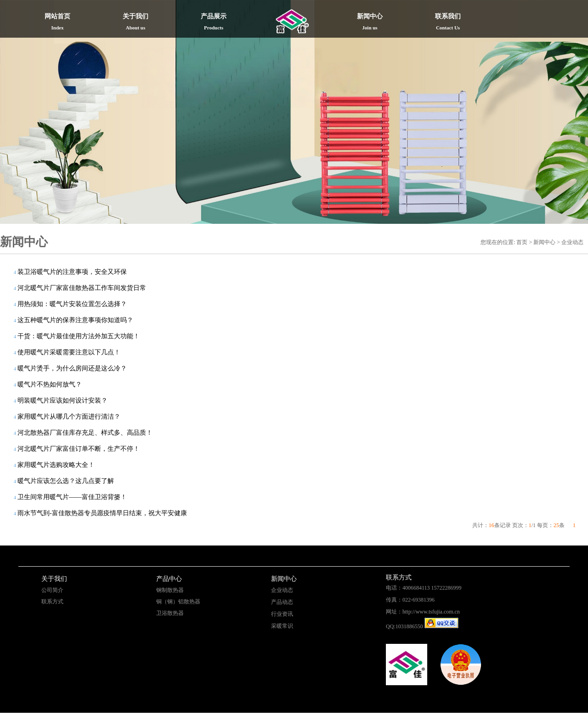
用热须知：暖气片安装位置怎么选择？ (72, 304)
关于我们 (54, 579)
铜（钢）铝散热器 (178, 602)
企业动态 (282, 590)
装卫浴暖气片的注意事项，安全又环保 (72, 272)
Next (563, 110)
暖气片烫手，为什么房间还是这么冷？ (72, 368)
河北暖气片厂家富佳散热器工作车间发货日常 (82, 288)
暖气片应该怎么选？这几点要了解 (66, 481)
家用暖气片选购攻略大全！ (56, 465)
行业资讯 (282, 614)
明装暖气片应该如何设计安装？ (62, 401)
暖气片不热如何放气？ (50, 384)
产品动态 (282, 602)
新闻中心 (284, 579)
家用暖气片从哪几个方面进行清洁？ (69, 417)
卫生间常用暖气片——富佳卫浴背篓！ (72, 497)
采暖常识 (282, 626)
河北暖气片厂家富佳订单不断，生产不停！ (79, 449)
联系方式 (52, 602)
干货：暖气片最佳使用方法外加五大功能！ (79, 336)
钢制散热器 (170, 590)
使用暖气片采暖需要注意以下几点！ (69, 352)
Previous (25, 110)
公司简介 (52, 590)
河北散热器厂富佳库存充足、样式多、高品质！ (85, 433)
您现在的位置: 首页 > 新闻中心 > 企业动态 (532, 242)
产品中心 (169, 579)
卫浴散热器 (170, 613)
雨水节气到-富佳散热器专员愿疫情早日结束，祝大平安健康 (102, 513)
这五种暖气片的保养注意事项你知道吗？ (75, 320)
